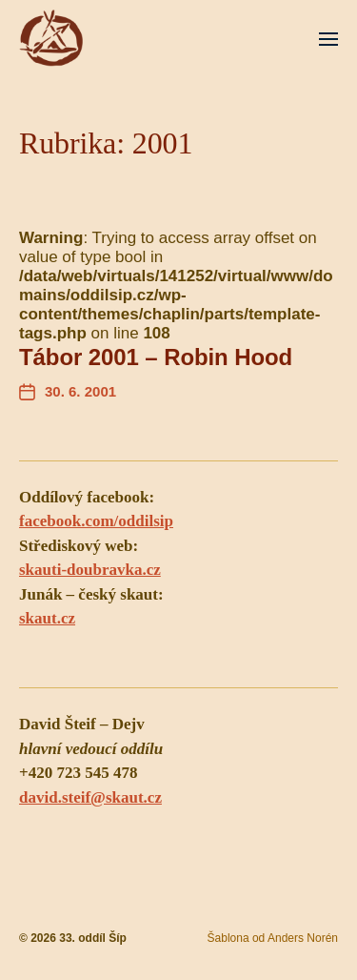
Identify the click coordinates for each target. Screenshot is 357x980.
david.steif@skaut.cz (90, 797)
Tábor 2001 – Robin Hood (156, 357)
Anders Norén (303, 938)
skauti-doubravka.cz (90, 570)
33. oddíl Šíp (93, 938)
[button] (329, 38)
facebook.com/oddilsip (96, 521)
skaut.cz (47, 618)
